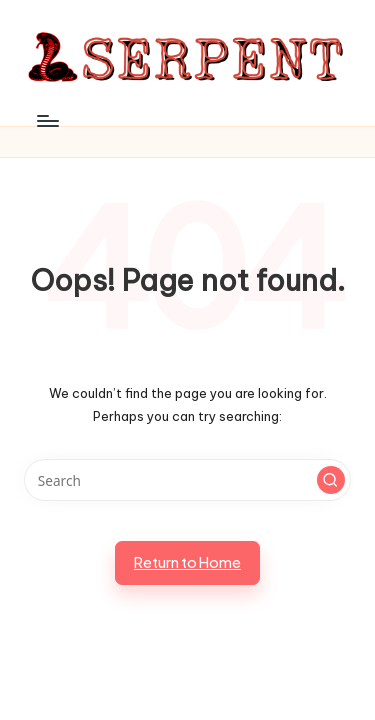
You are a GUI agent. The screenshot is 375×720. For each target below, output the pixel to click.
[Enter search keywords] (187, 480)
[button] (331, 480)
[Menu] (47, 120)
